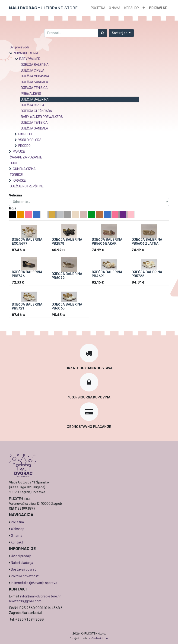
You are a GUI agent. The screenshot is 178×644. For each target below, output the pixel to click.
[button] (144, 8)
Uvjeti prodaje (21, 556)
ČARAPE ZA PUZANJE (26, 157)
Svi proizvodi (19, 47)
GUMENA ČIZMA (24, 169)
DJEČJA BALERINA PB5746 (27, 274)
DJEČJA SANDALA (34, 82)
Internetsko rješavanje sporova (34, 583)
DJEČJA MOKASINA (35, 76)
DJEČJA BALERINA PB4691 (107, 274)
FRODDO (24, 146)
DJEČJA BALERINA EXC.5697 (27, 242)
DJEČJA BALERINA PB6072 (67, 276)
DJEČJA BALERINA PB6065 (67, 306)
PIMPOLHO (26, 134)
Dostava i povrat (23, 570)
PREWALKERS (31, 94)
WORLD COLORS (30, 140)
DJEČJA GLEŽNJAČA (36, 111)
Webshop (18, 529)
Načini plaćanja (22, 563)
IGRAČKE (19, 181)
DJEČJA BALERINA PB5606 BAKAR (107, 242)
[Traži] (103, 33)
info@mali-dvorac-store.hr (40, 596)
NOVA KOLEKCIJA (26, 53)
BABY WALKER (30, 59)
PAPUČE (19, 152)
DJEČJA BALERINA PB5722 (147, 274)
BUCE (14, 163)
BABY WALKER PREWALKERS (42, 117)
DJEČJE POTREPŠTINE (27, 186)
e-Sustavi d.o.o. (99, 638)
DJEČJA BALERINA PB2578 (67, 242)
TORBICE (16, 175)
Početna (17, 522)
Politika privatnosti (25, 576)
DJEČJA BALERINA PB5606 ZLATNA (147, 242)
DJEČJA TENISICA (34, 88)
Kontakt (17, 542)
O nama (17, 536)
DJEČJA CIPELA (33, 71)
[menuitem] (98, 8)
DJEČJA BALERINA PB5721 (27, 306)
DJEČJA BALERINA (35, 65)
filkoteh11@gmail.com (25, 601)
